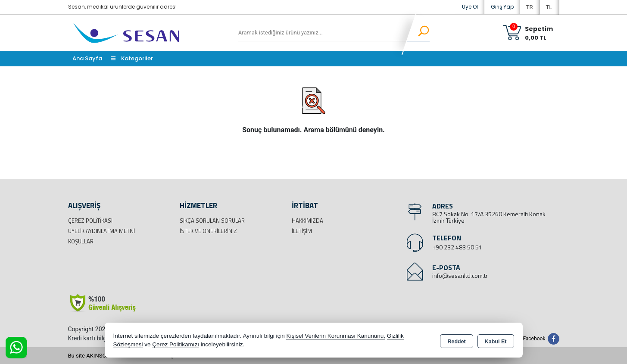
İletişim (302, 231)
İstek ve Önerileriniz (208, 231)
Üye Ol (470, 7)
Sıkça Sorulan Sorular (212, 221)
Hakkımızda (307, 221)
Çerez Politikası (90, 221)
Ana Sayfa (87, 58)
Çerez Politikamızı (176, 344)
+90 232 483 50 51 (457, 247)
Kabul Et (496, 341)
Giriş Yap (502, 7)
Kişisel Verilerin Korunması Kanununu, (336, 336)
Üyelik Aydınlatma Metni (101, 231)
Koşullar (81, 241)
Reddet (456, 341)
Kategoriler (132, 58)
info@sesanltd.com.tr (460, 275)
